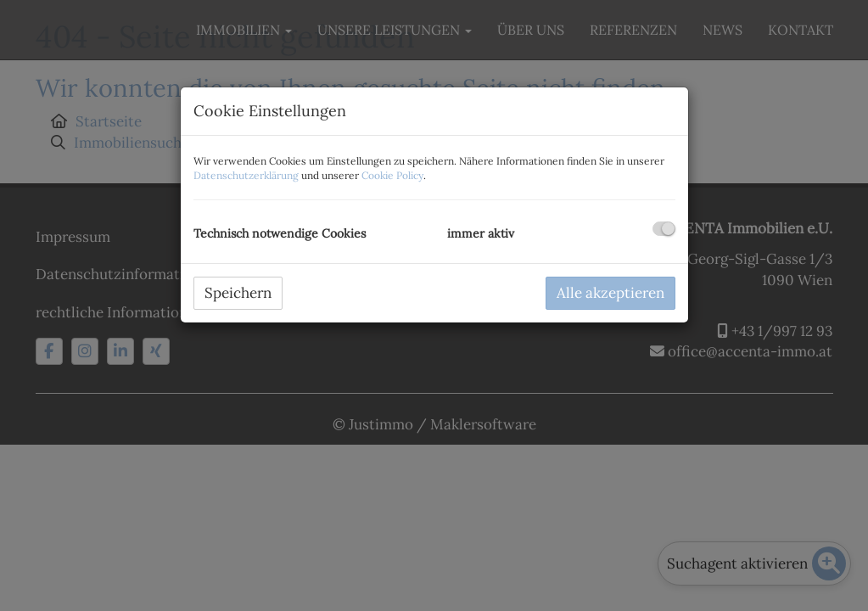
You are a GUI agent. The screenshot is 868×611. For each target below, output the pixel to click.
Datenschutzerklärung (246, 175)
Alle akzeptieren (610, 293)
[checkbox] (664, 229)
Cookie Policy (392, 175)
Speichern (238, 293)
